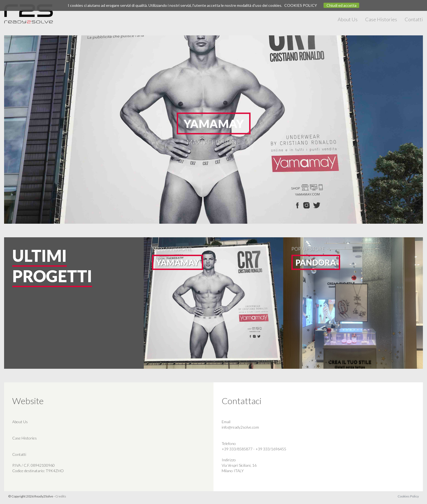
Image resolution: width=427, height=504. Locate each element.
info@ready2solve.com (240, 427)
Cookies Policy (408, 496)
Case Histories (381, 19)
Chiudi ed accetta (341, 5)
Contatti (414, 19)
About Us (348, 19)
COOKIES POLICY (301, 5)
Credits (61, 496)
